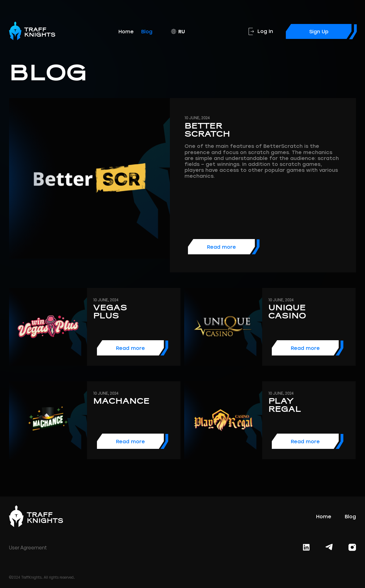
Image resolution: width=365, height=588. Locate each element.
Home (126, 32)
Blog (147, 32)
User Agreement (28, 548)
